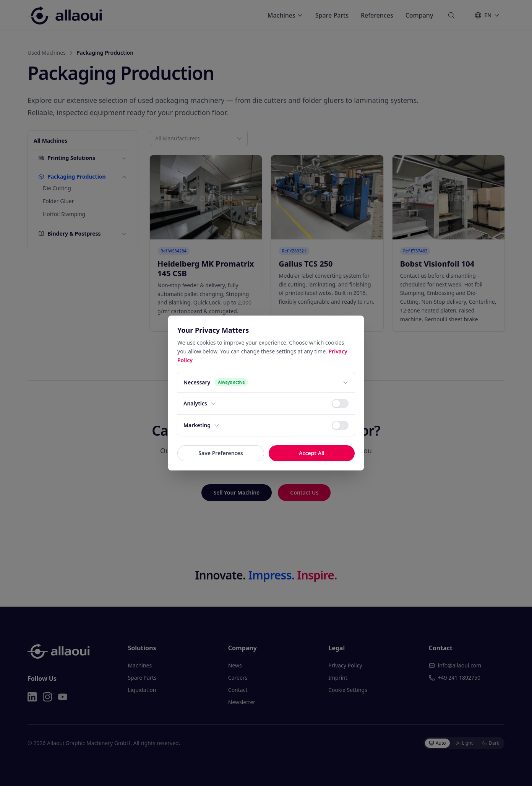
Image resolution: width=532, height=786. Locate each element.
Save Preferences (221, 453)
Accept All (312, 453)
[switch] (340, 404)
